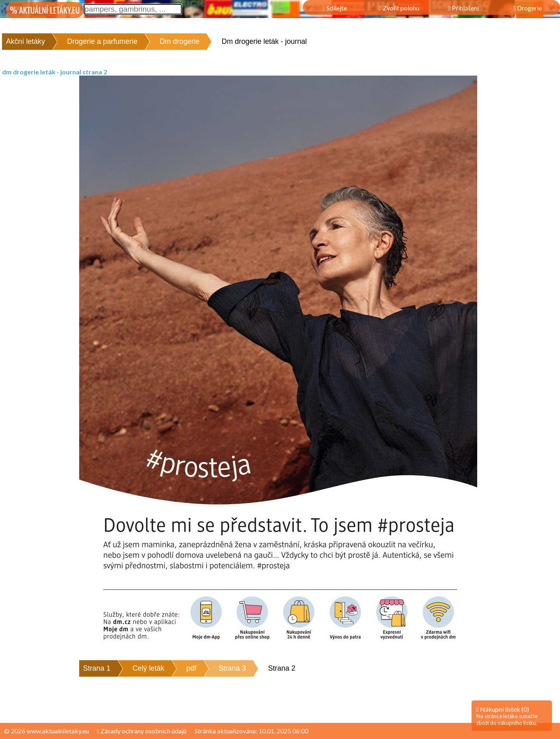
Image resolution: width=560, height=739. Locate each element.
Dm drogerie (179, 41)
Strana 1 (97, 668)
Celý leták (149, 668)
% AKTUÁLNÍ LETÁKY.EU (45, 10)
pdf (192, 668)
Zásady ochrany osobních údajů (142, 731)
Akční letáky (26, 41)
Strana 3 (232, 668)
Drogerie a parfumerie (102, 41)
